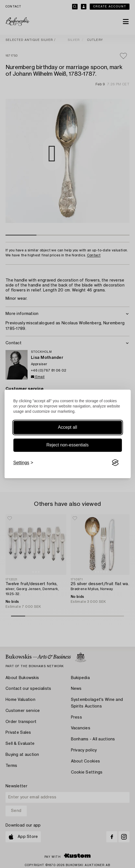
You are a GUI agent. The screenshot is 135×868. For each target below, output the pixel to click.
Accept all (67, 427)
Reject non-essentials (67, 445)
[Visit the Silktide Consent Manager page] (115, 463)
